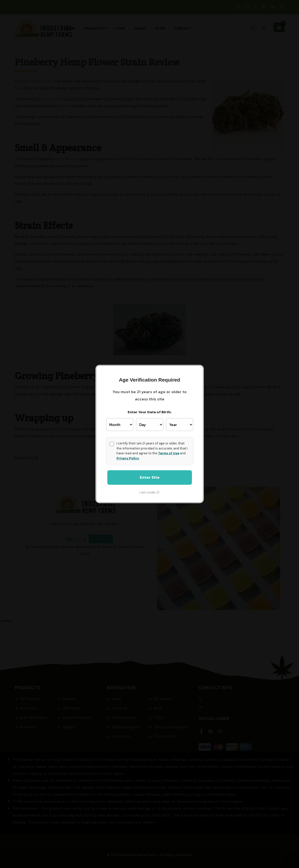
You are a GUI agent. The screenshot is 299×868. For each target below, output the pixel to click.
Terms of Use (169, 453)
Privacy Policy (128, 458)
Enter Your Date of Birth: (149, 412)
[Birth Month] (120, 424)
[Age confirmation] (112, 443)
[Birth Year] (180, 424)
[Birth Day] (150, 424)
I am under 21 (149, 492)
